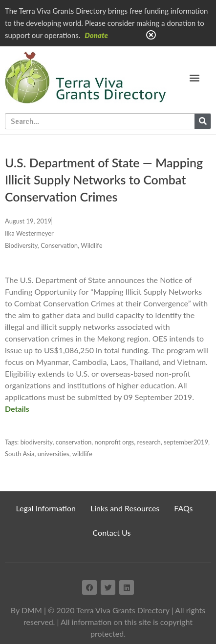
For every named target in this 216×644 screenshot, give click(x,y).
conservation (74, 442)
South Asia (20, 454)
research (149, 442)
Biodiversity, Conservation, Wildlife (54, 245)
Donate (96, 35)
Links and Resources (125, 508)
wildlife (82, 454)
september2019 (186, 442)
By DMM (26, 610)
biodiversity (37, 442)
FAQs (183, 508)
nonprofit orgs (115, 442)
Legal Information (46, 508)
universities (54, 454)
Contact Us (112, 533)
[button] (194, 77)
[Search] (203, 121)
